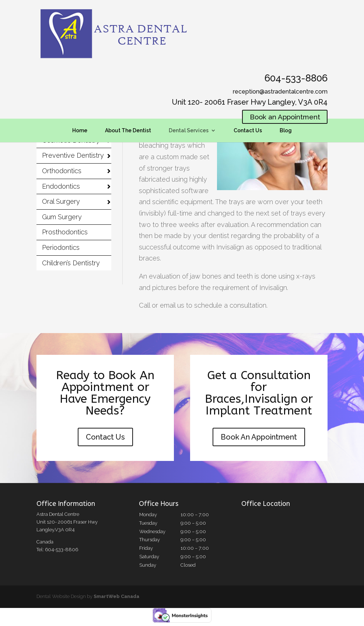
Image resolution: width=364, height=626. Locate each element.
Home (80, 131)
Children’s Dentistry (71, 263)
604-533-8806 (296, 78)
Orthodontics (62, 171)
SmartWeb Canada (116, 596)
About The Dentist (128, 131)
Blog (286, 131)
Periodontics (61, 247)
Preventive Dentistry (73, 155)
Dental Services (189, 131)
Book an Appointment (282, 118)
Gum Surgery (62, 217)
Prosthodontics (65, 232)
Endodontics (61, 186)
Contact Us (248, 131)
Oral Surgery (61, 201)
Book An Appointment (259, 437)
